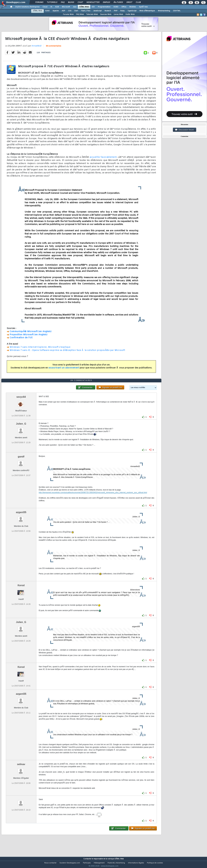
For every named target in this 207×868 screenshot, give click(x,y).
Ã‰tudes (118, 2)
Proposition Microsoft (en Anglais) (28, 337)
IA (51, 7)
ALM (57, 7)
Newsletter (93, 2)
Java (75, 7)
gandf (21, 462)
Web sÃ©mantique (147, 11)
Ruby (122, 11)
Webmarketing (164, 11)
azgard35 (21, 518)
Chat (80, 2)
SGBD (116, 7)
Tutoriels (52, 2)
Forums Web (68, 14)
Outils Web (130, 14)
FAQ (63, 2)
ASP (63, 11)
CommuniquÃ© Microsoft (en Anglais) (30, 333)
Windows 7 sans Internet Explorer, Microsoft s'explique (40, 349)
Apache (56, 11)
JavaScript (97, 11)
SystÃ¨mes (143, 7)
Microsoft (66, 7)
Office (124, 7)
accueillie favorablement (103, 159)
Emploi (106, 2)
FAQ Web (80, 14)
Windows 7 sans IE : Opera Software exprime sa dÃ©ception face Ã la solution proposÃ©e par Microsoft (67, 352)
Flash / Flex (86, 11)
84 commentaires (54, 48)
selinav (21, 770)
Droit (129, 2)
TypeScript (132, 11)
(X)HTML (177, 11)
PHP (116, 11)
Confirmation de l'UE (21, 340)
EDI (93, 7)
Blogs (71, 2)
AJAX (47, 11)
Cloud (45, 7)
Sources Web (106, 14)
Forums (39, 2)
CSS (70, 11)
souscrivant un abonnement (64, 370)
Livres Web (118, 14)
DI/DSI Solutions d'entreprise (27, 7)
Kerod (21, 591)
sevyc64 (21, 402)
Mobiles (133, 7)
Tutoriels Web (92, 14)
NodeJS (108, 11)
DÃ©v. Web (84, 7)
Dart (76, 11)
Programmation (104, 7)
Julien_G (21, 429)
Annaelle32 (36, 48)
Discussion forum (184, 130)
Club (138, 2)
